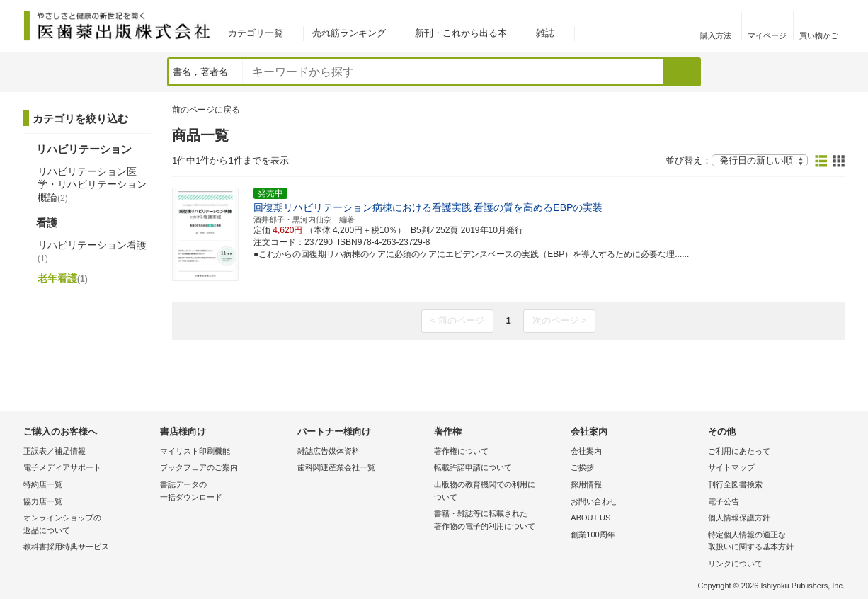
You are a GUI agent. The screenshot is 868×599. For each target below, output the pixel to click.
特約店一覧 (43, 484)
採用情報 (586, 484)
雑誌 (545, 33)
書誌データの (225, 492)
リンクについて (735, 564)
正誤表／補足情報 (55, 451)
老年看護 (63, 278)
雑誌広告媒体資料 (329, 451)
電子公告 (724, 501)
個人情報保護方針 (739, 518)
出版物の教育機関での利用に (499, 492)
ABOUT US (590, 518)
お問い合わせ (594, 501)
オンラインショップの (88, 525)
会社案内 (586, 451)
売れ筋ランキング (349, 33)
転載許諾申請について (473, 467)
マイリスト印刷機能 (195, 451)
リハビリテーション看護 (92, 251)
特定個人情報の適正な (773, 542)
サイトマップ (731, 467)
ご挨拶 (582, 467)
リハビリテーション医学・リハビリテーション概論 (92, 184)
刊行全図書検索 (735, 484)
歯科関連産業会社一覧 (336, 467)
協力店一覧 (43, 501)
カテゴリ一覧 (256, 33)
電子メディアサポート (62, 467)
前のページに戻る (206, 110)
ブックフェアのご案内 (199, 467)
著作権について (461, 451)
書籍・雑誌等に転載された (499, 521)
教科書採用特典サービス (66, 547)
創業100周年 (593, 535)
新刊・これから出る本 (461, 33)
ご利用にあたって (739, 451)
